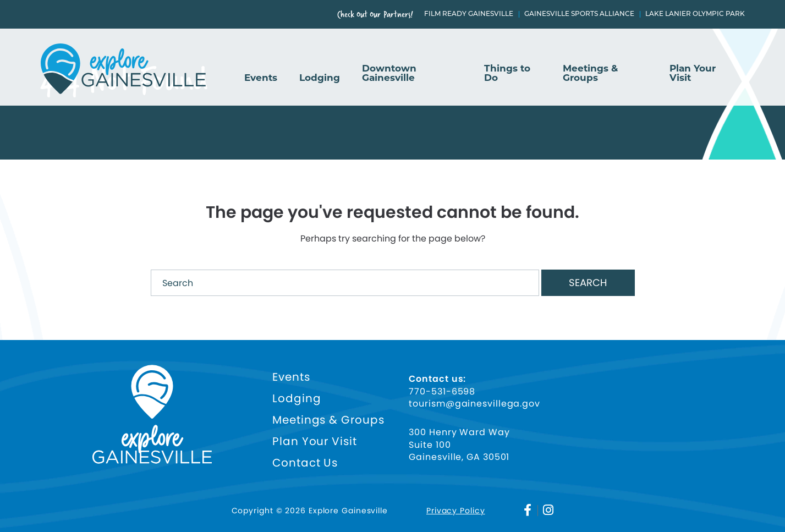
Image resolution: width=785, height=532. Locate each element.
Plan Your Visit (693, 73)
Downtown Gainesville (389, 73)
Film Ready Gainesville (469, 14)
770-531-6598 (442, 392)
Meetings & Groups (590, 73)
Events (261, 78)
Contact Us (305, 463)
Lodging (320, 78)
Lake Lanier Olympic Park (695, 14)
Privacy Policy (456, 511)
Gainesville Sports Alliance (579, 14)
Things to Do (507, 73)
